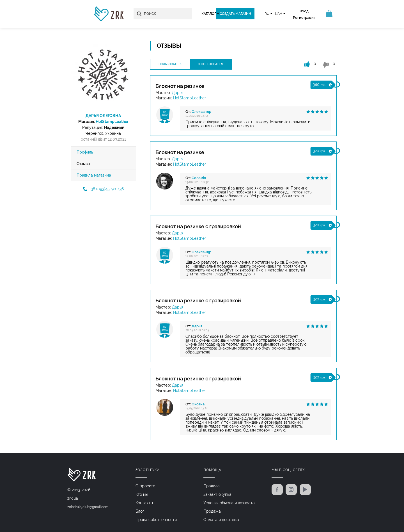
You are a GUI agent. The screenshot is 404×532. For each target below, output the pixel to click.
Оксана (198, 404)
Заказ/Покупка (217, 494)
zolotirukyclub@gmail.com (88, 507)
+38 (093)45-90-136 (103, 189)
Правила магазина (94, 175)
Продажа (212, 511)
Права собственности (156, 519)
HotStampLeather (112, 122)
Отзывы (83, 164)
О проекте (145, 486)
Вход (303, 11)
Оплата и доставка (221, 519)
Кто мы (142, 494)
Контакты (144, 503)
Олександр (201, 112)
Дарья (178, 93)
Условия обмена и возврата (229, 503)
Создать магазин (234, 14)
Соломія (199, 178)
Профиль (85, 152)
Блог (140, 511)
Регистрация (303, 18)
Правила (212, 486)
